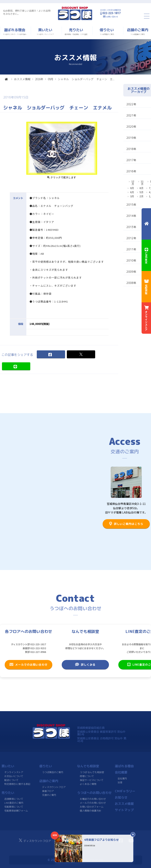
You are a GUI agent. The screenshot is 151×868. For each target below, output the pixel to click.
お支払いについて (14, 776)
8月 (142, 188)
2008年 (131, 283)
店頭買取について (14, 799)
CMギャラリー (125, 791)
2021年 (131, 115)
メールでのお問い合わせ (29, 664)
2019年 (131, 138)
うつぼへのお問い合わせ (94, 793)
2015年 (131, 205)
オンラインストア (14, 772)
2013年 (131, 227)
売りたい (8, 793)
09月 (51, 79)
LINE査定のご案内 (14, 803)
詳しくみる (85, 664)
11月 (142, 183)
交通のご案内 (49, 795)
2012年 (131, 238)
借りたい (46, 766)
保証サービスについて (92, 780)
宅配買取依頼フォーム (16, 811)
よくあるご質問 (88, 784)
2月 (142, 196)
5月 (142, 192)
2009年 (131, 272)
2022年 (131, 104)
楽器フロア (48, 791)
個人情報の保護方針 (90, 811)
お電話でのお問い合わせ (93, 799)
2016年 (39, 79)
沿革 (120, 782)
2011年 (131, 249)
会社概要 (121, 772)
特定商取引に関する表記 (17, 784)
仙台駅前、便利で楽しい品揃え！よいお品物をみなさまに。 (27, 12)
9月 (132, 188)
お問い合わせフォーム (92, 807)
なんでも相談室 (88, 766)
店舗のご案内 (49, 781)
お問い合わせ (112, 17)
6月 (132, 192)
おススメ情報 (22, 79)
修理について (87, 776)
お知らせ (121, 797)
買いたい (8, 766)
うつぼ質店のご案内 (53, 772)
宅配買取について (14, 807)
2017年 (131, 160)
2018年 (131, 149)
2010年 (131, 260)
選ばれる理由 (124, 766)
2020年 (131, 127)
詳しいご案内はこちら (126, 524)
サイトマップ (124, 810)
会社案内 (122, 778)
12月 (133, 183)
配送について (11, 780)
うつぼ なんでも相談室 (92, 772)
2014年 (131, 216)
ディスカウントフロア (54, 787)
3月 (132, 196)
